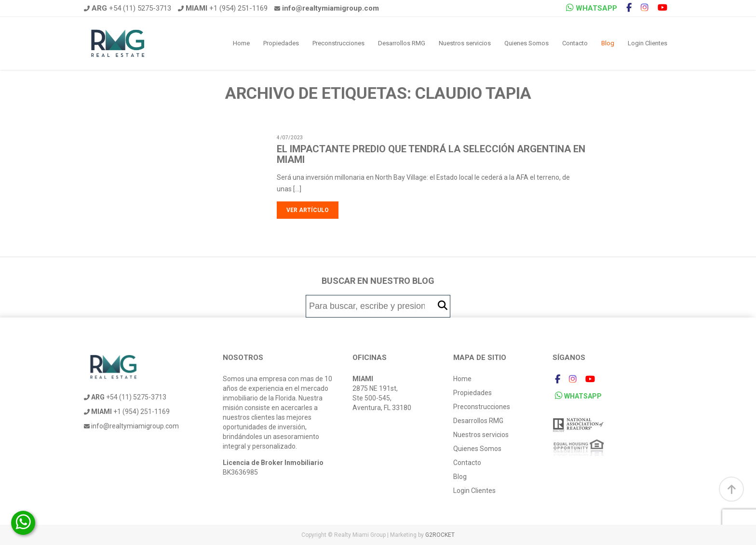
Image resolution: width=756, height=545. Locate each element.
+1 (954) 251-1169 (223, 8)
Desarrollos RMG (402, 43)
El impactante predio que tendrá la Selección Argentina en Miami (431, 154)
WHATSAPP (592, 8)
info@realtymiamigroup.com (131, 426)
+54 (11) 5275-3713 (128, 8)
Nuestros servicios (465, 43)
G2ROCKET (440, 535)
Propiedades (281, 43)
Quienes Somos (526, 43)
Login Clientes (648, 43)
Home (241, 43)
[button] (443, 306)
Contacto (575, 43)
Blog (608, 43)
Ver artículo (308, 210)
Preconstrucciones (338, 43)
